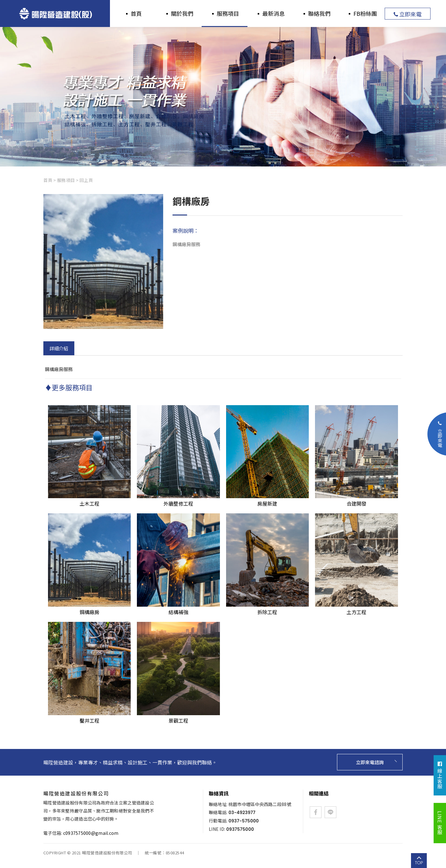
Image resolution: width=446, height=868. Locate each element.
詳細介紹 (59, 348)
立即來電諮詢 (367, 762)
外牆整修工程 (178, 500)
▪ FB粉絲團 (362, 13)
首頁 (48, 180)
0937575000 (240, 829)
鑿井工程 (89, 717)
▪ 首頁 (133, 13)
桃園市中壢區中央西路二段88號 (260, 804)
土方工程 (356, 608)
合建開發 (356, 500)
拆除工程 (267, 608)
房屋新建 (267, 500)
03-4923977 (242, 813)
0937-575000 (244, 821)
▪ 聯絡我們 (316, 13)
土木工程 (89, 500)
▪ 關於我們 (179, 13)
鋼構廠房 (89, 608)
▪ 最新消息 (270, 13)
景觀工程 (178, 717)
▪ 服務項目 (225, 13)
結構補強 (178, 608)
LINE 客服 (440, 823)
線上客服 (440, 775)
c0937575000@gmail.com (91, 833)
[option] (223, 97)
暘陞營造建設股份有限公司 (55, 14)
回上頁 (86, 180)
